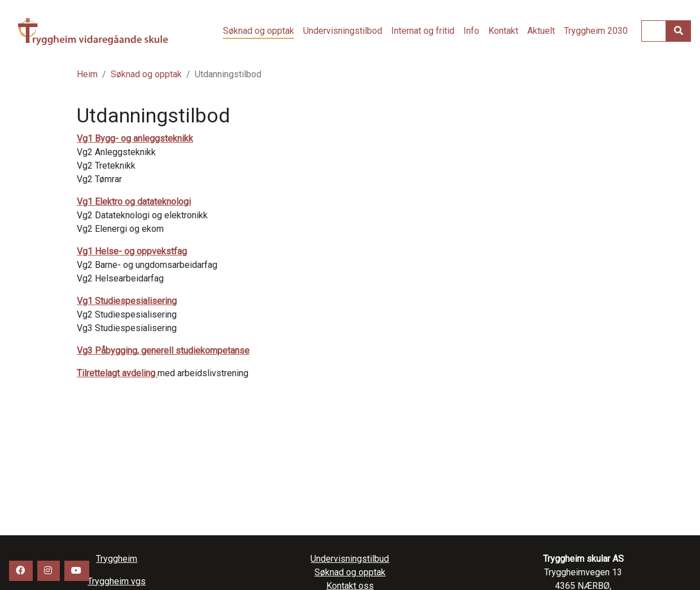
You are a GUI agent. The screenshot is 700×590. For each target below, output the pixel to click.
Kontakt (503, 31)
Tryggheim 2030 (596, 31)
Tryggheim (117, 559)
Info (471, 31)
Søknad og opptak (259, 31)
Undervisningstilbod (343, 31)
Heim (87, 74)
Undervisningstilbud (350, 559)
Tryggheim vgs (103, 32)
